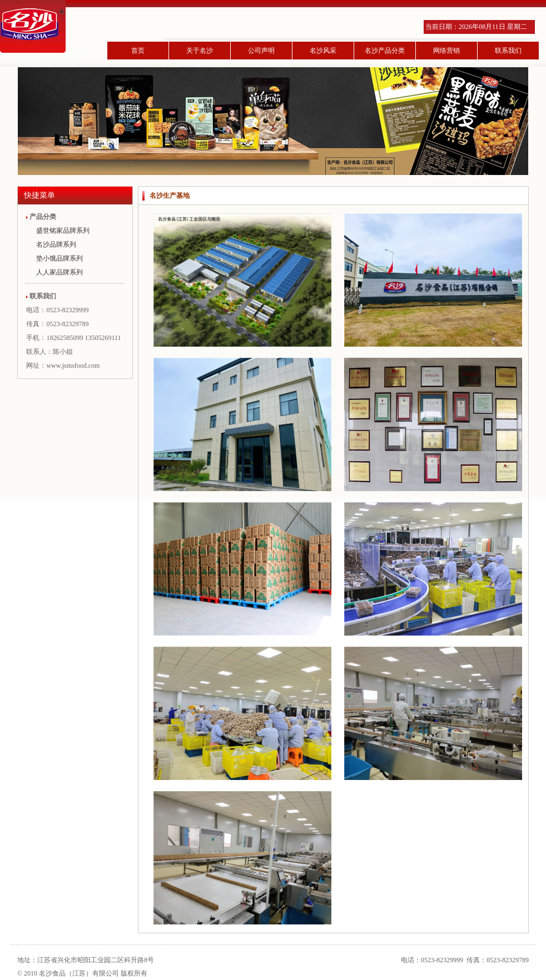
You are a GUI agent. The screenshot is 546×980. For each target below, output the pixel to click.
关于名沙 (200, 51)
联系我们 (508, 51)
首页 (138, 51)
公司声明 (261, 51)
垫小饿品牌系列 (59, 258)
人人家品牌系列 (59, 272)
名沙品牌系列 (56, 244)
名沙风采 (323, 51)
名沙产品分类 (385, 51)
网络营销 (446, 51)
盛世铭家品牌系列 (63, 231)
